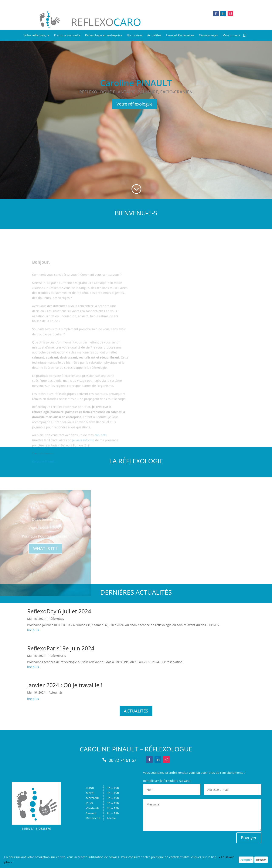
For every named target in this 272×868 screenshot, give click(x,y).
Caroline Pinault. (44, 475)
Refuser (261, 860)
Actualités (154, 36)
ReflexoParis (57, 656)
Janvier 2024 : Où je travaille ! (65, 685)
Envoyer (249, 838)
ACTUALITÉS (136, 711)
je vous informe (83, 454)
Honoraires (135, 36)
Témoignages (208, 36)
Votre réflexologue (36, 36)
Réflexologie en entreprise (104, 36)
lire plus (33, 630)
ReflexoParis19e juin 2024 (61, 648)
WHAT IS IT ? (45, 555)
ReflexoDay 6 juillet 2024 (59, 611)
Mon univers (231, 36)
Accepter (246, 860)
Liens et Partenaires (180, 36)
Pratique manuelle (67, 36)
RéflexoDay (56, 619)
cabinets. (101, 449)
